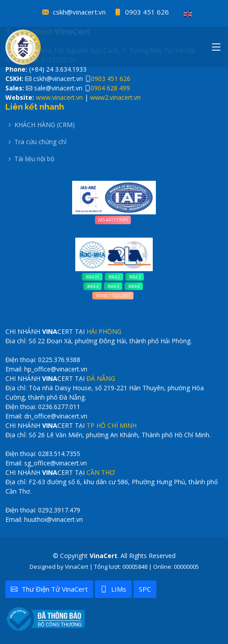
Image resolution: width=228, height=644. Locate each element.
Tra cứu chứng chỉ (41, 142)
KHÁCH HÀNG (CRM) (45, 125)
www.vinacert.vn (59, 97)
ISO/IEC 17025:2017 (113, 296)
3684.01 (92, 277)
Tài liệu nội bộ (34, 159)
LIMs (113, 589)
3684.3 (135, 277)
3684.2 (114, 277)
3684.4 (92, 286)
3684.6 (134, 286)
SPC (145, 589)
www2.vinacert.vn (115, 97)
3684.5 (113, 286)
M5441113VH (113, 220)
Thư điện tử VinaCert (49, 589)
